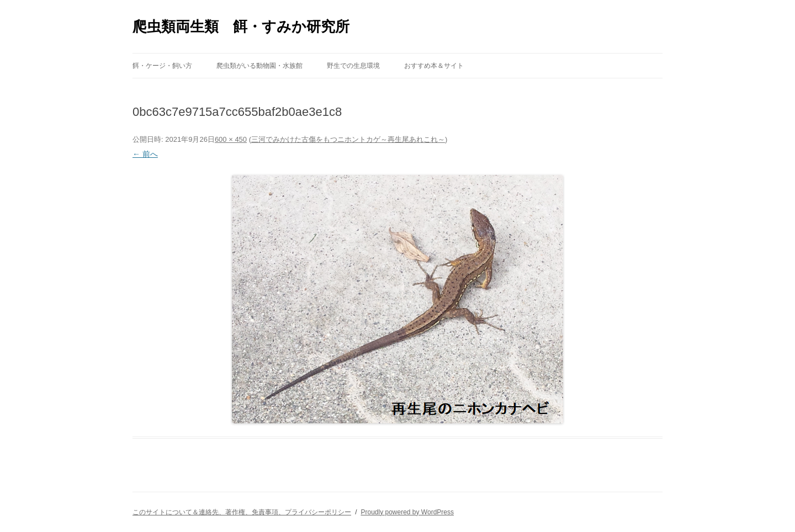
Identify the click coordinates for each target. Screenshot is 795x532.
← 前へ (145, 154)
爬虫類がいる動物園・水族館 (259, 66)
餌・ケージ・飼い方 (162, 66)
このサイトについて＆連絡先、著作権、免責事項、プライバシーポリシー (242, 512)
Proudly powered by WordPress (407, 512)
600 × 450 (231, 139)
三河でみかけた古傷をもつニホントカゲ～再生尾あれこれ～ (348, 139)
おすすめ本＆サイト (434, 66)
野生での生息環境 (353, 66)
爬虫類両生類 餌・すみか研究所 (241, 26)
